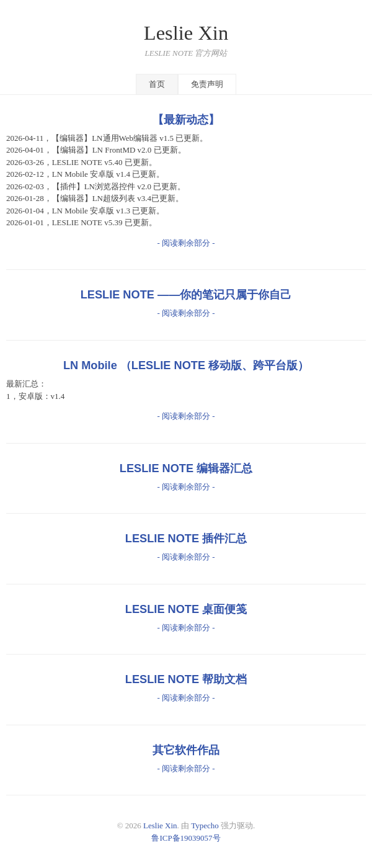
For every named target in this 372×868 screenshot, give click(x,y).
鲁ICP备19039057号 (186, 838)
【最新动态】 (186, 120)
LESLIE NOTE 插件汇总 (186, 539)
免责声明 (207, 84)
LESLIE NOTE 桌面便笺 (186, 609)
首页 (157, 84)
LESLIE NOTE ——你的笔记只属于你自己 (186, 295)
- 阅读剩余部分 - (186, 243)
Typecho (205, 825)
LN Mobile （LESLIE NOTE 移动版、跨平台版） (186, 365)
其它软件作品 (186, 750)
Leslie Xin (186, 33)
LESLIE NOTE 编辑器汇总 (186, 468)
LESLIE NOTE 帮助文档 (186, 679)
